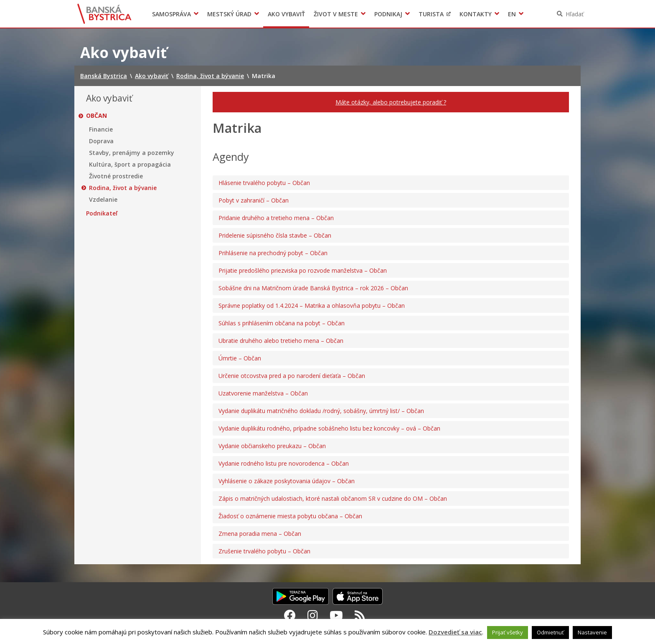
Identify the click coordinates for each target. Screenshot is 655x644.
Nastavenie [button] (592, 632)
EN (512, 14)
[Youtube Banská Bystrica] (336, 615)
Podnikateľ (102, 213)
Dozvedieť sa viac (455, 632)
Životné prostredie (116, 176)
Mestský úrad (229, 14)
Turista (431, 14)
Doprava (101, 141)
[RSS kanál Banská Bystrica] (360, 615)
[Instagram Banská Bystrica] (313, 615)
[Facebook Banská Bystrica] (290, 615)
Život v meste (336, 14)
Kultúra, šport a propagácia (130, 165)
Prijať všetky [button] (508, 632)
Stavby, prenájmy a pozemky (132, 153)
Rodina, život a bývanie (123, 188)
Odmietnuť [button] (550, 632)
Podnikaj (388, 14)
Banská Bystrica (105, 14)
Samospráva (171, 14)
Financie (101, 129)
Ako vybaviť (286, 14)
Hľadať (575, 14)
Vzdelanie (103, 200)
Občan (96, 116)
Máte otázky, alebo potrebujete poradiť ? (391, 102)
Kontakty (476, 14)
